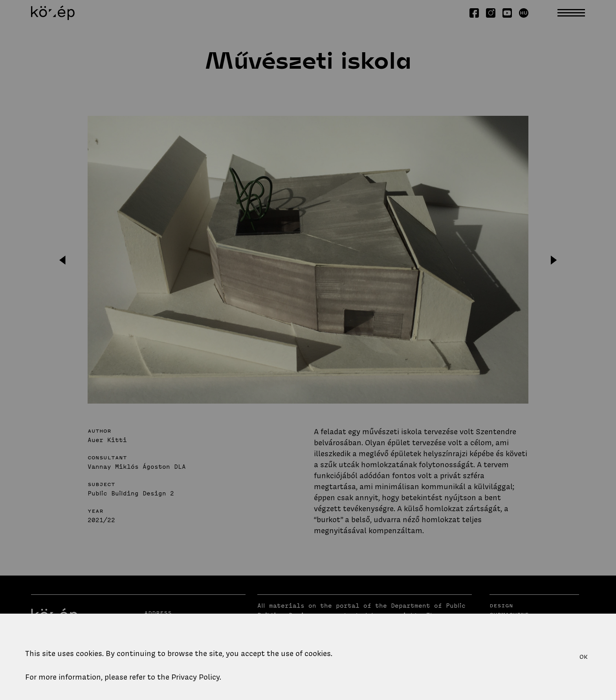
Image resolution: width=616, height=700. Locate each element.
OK (584, 657)
